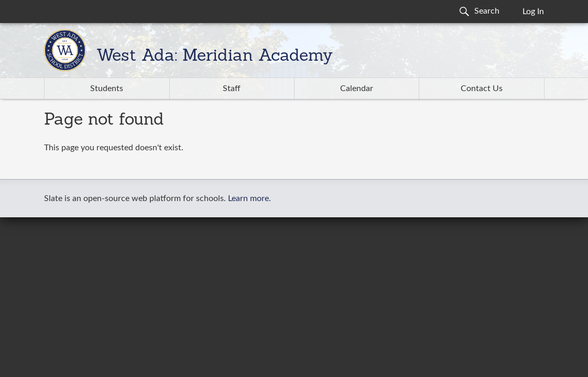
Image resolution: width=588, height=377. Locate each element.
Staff (232, 88)
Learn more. (249, 198)
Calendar (357, 88)
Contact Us (482, 88)
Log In (533, 12)
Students (107, 88)
